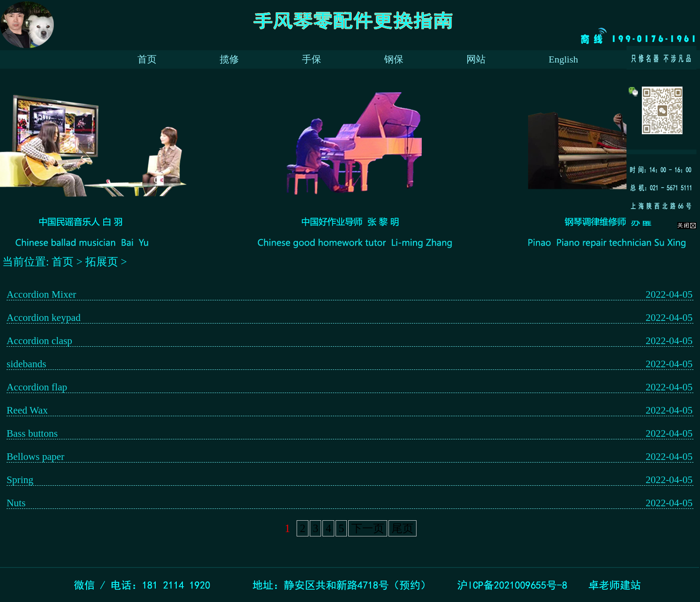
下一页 (368, 528)
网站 (476, 59)
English (563, 59)
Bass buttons (32, 433)
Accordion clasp (39, 341)
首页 (147, 59)
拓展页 (103, 262)
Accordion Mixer (41, 294)
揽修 (229, 59)
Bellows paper (35, 457)
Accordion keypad (44, 318)
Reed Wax (27, 410)
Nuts (16, 503)
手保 (311, 59)
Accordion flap (37, 387)
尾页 (402, 528)
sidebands (26, 364)
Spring (20, 480)
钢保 (394, 59)
